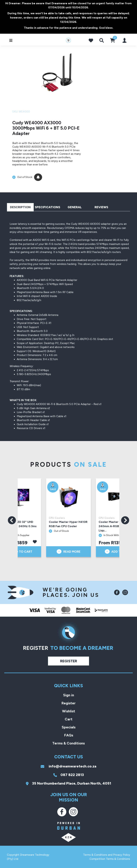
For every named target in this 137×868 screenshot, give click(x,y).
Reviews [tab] (101, 207)
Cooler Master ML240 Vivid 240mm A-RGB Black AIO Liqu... (117, 526)
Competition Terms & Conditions (110, 859)
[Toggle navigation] (10, 40)
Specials (69, 727)
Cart (69, 719)
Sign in (69, 695)
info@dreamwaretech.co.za (68, 766)
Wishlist (69, 711)
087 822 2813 (69, 775)
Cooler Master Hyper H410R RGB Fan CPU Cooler (68, 524)
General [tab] (75, 207)
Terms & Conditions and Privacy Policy (107, 855)
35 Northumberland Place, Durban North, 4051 (68, 783)
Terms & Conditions (68, 743)
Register (69, 661)
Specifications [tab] (47, 207)
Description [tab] (20, 207)
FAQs (69, 735)
